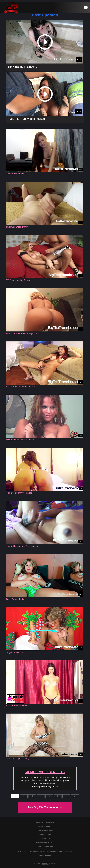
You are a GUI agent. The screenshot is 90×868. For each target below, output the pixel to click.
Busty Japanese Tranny (17, 227)
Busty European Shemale (18, 706)
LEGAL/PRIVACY (45, 827)
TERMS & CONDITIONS (45, 823)
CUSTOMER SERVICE (45, 831)
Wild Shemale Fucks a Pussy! (20, 440)
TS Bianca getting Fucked (18, 280)
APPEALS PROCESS (45, 847)
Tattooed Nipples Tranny (18, 759)
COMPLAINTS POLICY (45, 843)
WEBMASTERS (45, 835)
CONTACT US (45, 839)
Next (75, 796)
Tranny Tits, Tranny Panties (19, 493)
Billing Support (45, 855)
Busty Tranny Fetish (16, 599)
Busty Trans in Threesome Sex (21, 387)
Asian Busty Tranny (15, 174)
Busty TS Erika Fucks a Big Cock (22, 333)
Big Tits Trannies (51, 863)
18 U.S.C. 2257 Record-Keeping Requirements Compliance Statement (45, 851)
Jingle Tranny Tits (15, 652)
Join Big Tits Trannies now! (45, 807)
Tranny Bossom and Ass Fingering (22, 546)
